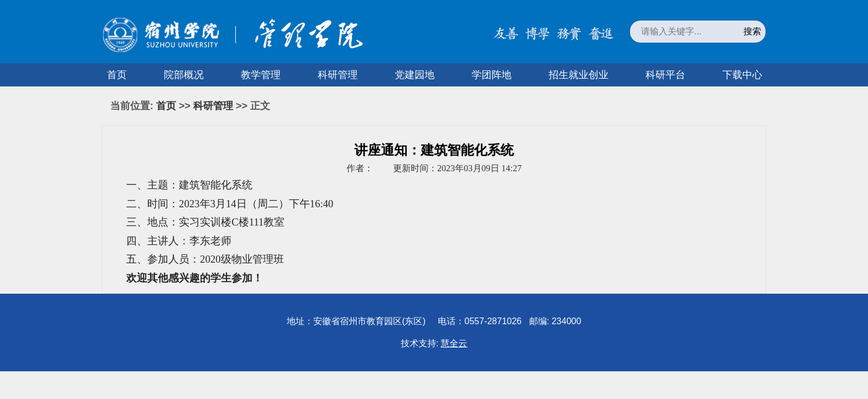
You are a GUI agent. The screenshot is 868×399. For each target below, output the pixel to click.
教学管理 (261, 75)
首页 (117, 75)
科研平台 (665, 75)
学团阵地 (492, 75)
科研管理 (338, 75)
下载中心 (742, 75)
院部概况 (184, 75)
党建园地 (415, 75)
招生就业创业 (578, 75)
